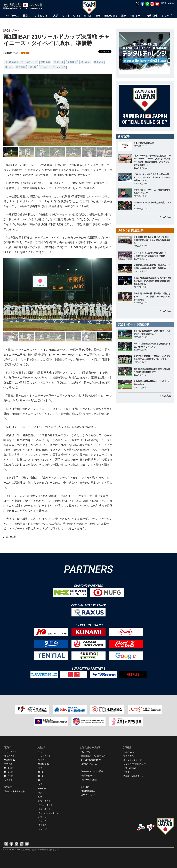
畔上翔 (33, 67)
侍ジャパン (86, 752)
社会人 (41, 760)
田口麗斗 (21, 67)
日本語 (164, 3)
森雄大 (9, 67)
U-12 (41, 780)
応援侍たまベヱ (88, 776)
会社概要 (85, 787)
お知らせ (42, 817)
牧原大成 (59, 62)
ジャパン (42, 752)
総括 (40, 793)
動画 (40, 797)
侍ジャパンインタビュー (50, 813)
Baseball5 (43, 788)
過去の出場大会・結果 (14, 792)
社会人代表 (9, 756)
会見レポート (44, 809)
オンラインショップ (133, 760)
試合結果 (11, 537)
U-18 (41, 772)
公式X (126, 772)
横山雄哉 (85, 62)
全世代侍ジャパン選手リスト (94, 756)
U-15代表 (9, 772)
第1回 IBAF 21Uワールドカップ (21, 62)
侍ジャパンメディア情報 (92, 771)
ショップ (42, 829)
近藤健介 (72, 62)
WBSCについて (88, 795)
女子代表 (8, 780)
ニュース (42, 821)
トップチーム (10, 752)
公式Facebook (130, 768)
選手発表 (42, 825)
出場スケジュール (89, 764)
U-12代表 (9, 776)
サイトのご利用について (135, 764)
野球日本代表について (91, 760)
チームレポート (45, 805)
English (171, 3)
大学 (40, 768)
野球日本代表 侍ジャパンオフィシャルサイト (24, 6)
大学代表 (8, 764)
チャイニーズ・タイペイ (53, 67)
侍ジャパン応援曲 (89, 780)
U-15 (41, 776)
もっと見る (165, 217)
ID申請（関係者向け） (134, 776)
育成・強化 (128, 752)
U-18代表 (9, 768)
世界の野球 (128, 756)
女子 (40, 784)
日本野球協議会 (88, 791)
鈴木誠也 (99, 62)
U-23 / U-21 (10, 760)
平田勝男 (45, 62)
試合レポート (44, 801)
